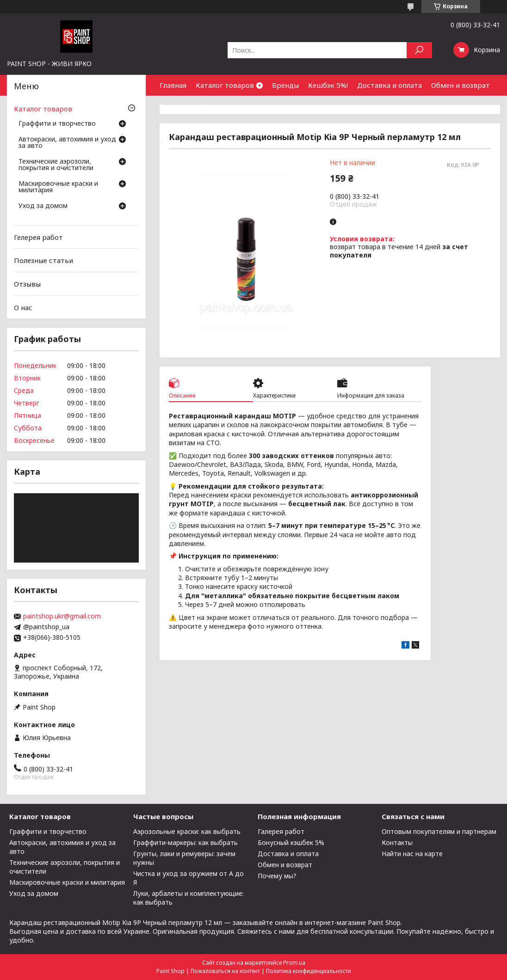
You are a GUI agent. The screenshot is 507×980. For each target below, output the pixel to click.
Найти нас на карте (412, 854)
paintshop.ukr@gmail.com (62, 616)
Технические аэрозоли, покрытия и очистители (56, 165)
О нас (23, 307)
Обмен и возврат (461, 85)
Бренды (285, 85)
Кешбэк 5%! (328, 85)
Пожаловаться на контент (225, 971)
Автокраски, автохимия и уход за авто (67, 143)
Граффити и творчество (57, 124)
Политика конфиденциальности (309, 971)
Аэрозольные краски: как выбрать (187, 831)
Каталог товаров (225, 85)
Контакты (177, 106)
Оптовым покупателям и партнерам (439, 831)
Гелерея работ (38, 237)
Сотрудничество (232, 106)
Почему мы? (277, 876)
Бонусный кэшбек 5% (291, 842)
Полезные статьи (43, 260)
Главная (173, 85)
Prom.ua (294, 963)
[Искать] (419, 50)
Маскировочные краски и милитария (58, 187)
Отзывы (27, 284)
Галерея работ (281, 831)
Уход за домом (43, 206)
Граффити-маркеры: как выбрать (185, 842)
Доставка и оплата (390, 85)
